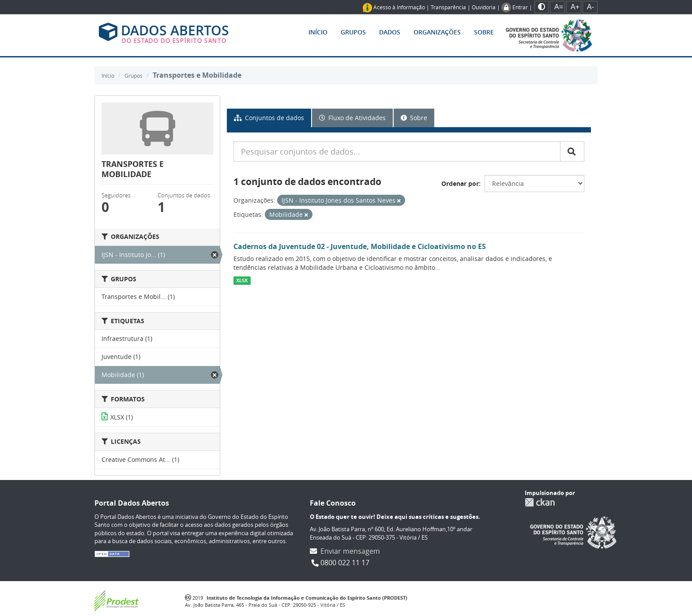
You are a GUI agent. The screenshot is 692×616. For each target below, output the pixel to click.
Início (318, 32)
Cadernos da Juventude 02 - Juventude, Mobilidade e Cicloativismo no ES (360, 246)
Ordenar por (460, 183)
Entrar (520, 7)
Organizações (437, 32)
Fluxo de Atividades (352, 118)
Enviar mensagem (350, 551)
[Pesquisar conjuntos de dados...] (397, 151)
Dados (390, 32)
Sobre (484, 32)
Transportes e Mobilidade (197, 75)
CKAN (540, 502)
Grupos (353, 32)
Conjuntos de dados (269, 118)
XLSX (242, 280)
